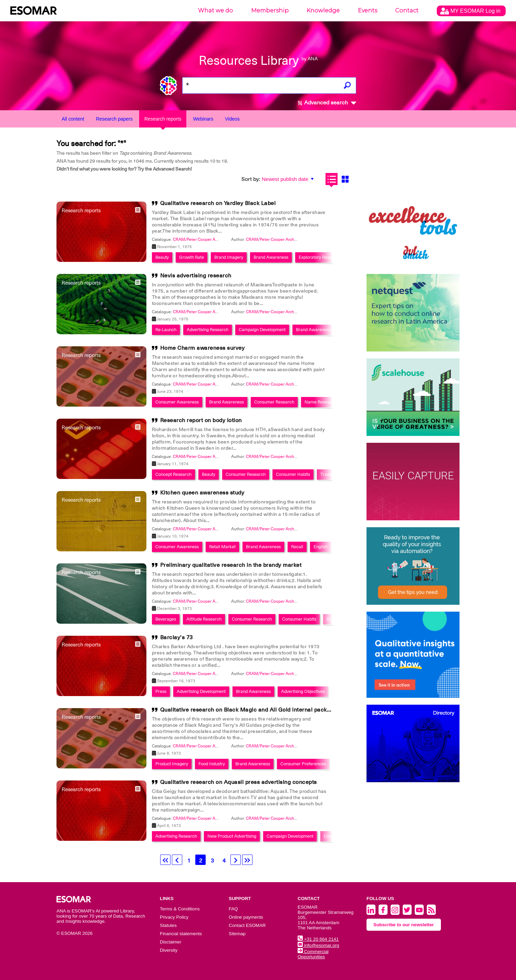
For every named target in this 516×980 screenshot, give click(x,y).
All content (73, 119)
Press (161, 691)
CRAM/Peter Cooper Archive (273, 239)
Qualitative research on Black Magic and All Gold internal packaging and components (274, 710)
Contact (407, 11)
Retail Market (222, 547)
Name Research (320, 402)
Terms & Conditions (180, 909)
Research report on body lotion (201, 420)
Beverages (166, 619)
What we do (215, 11)
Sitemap (237, 934)
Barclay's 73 (177, 637)
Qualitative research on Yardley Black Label (218, 203)
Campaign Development (262, 330)
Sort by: (251, 179)
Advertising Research (208, 330)
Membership (270, 11)
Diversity (169, 950)
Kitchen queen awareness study (202, 493)
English (321, 547)
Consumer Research (274, 402)
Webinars (203, 119)
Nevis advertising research (196, 276)
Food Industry (212, 764)
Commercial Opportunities (313, 954)
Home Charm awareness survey (203, 348)
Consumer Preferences (303, 764)
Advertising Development (201, 691)
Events (368, 11)
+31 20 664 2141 (318, 939)
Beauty (162, 257)
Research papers (114, 119)
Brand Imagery (229, 257)
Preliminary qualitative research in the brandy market (231, 565)
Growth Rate (192, 257)
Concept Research (173, 474)
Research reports (163, 119)
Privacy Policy (174, 917)
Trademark (331, 474)
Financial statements (181, 934)
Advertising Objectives (303, 691)
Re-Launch (166, 330)
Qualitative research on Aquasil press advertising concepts (239, 782)
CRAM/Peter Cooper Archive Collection (210, 239)
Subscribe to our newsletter (404, 925)
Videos (232, 119)
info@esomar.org (318, 945)
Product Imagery (172, 764)
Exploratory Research (320, 257)
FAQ (233, 909)
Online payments (246, 917)
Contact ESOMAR (247, 925)
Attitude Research (204, 619)
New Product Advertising (232, 836)
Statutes (168, 925)
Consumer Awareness (177, 402)
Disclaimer (171, 942)
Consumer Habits (293, 474)
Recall (297, 547)
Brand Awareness (271, 257)
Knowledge (323, 11)
